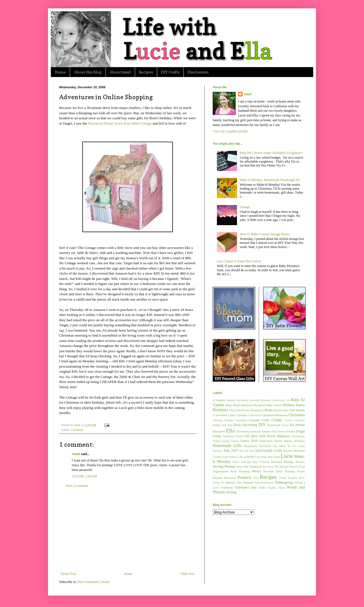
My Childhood (253, 466)
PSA (256, 478)
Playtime (269, 471)
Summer (248, 482)
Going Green (230, 441)
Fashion (281, 431)
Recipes (146, 72)
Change (245, 207)
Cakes (232, 415)
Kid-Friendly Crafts (269, 451)
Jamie (76, 454)
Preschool (230, 478)
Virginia (272, 488)
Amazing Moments (260, 400)
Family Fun (269, 431)
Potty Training (285, 471)
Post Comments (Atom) (94, 582)
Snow (302, 478)
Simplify (293, 478)
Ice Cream (299, 446)
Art (288, 400)
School (283, 478)
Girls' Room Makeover (275, 436)
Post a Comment (77, 486)
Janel (247, 94)
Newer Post (68, 574)
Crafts (265, 420)
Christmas (77, 430)
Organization (221, 471)
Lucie (287, 456)
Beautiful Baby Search (268, 405)
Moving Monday (224, 466)
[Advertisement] (128, 530)
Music (240, 467)
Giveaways (298, 436)
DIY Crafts (170, 72)
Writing (231, 492)
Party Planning (240, 471)
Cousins (254, 420)
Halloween (266, 441)
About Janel (120, 72)
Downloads (274, 425)
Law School (230, 457)
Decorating (250, 425)
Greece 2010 (249, 441)
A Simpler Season (224, 400)
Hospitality (251, 446)
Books (269, 410)
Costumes (241, 420)
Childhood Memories (275, 415)
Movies (300, 462)
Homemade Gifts (227, 446)
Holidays (299, 441)
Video (262, 487)
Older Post (187, 574)
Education (219, 431)
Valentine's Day (246, 487)
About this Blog (88, 72)
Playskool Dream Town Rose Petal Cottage (120, 123)
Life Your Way (264, 457)
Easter (285, 425)
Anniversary (278, 400)
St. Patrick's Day (232, 482)
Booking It (257, 410)
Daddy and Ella (222, 425)
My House (268, 467)
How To (285, 446)
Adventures (243, 400)
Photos (256, 471)
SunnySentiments (264, 483)
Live (277, 457)
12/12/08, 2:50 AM (84, 476)
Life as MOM (246, 457)
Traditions (227, 487)
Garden (239, 436)
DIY (262, 425)
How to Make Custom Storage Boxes (265, 234)
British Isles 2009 (284, 410)
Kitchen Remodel (294, 451)
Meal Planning (261, 462)
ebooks (300, 425)
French (291, 431)
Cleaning (218, 420)
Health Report (283, 441)
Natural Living (297, 467)
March (236, 462)
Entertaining (243, 431)
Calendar (242, 415)
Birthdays (221, 410)
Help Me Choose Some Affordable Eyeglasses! (271, 153)
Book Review (243, 410)
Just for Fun (247, 451)
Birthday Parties (294, 405)
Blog (232, 410)
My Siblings (281, 467)
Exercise (256, 431)
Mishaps (289, 462)
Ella (230, 431)
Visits (282, 487)
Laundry (217, 457)
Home (60, 72)
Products (245, 477)
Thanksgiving (284, 482)
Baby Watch (233, 405)
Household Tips (268, 446)
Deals (237, 425)
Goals (216, 441)
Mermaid (277, 462)
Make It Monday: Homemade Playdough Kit (270, 180)
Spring (216, 483)
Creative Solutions (294, 420)
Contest (229, 420)
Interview (218, 451)
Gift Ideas (251, 436)
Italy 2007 (231, 451)
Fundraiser (228, 436)
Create (277, 420)
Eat (292, 425)
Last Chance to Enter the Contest (239, 261)
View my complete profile (230, 131)
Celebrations (255, 415)
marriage (246, 462)
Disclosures (198, 72)
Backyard (247, 405)
